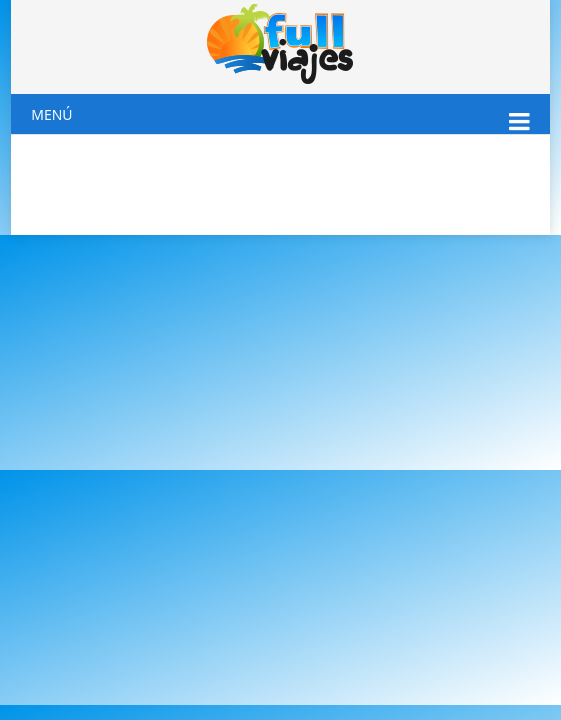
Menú (51, 114)
